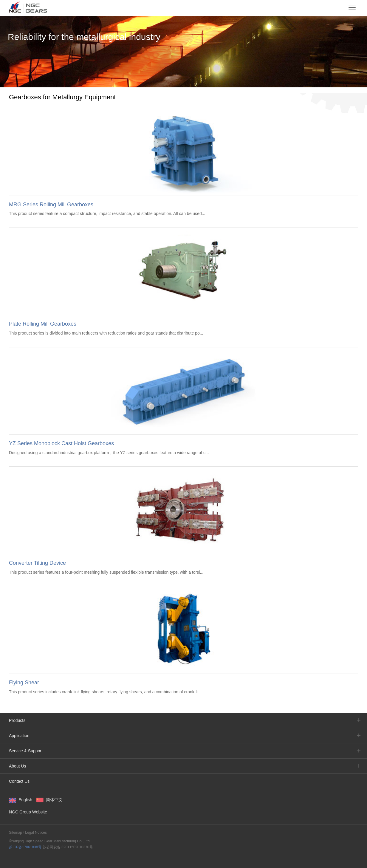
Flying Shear (24, 683)
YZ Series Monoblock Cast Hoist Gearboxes (61, 443)
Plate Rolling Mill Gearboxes (43, 324)
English (25, 800)
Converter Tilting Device (37, 563)
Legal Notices (36, 833)
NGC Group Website (28, 812)
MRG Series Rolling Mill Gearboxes (51, 205)
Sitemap (16, 833)
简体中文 (54, 800)
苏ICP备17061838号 (25, 847)
